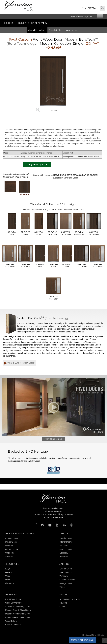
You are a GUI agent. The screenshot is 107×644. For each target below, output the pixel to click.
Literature (9, 583)
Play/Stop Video (54, 439)
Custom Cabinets (67, 580)
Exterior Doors (16, 23)
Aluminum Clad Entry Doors (18, 607)
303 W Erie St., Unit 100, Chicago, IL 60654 (54, 514)
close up (24, 188)
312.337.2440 (90, 8)
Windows (9, 546)
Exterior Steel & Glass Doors (18, 610)
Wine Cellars (11, 621)
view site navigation (81, 16)
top (105, 640)
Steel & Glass (56, 30)
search (102, 8)
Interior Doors (11, 542)
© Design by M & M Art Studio (93, 635)
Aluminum (72, 30)
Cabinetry (10, 553)
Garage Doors (12, 549)
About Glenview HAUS (70, 599)
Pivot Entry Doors (13, 599)
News (8, 580)
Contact (63, 607)
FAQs (8, 569)
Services (9, 557)
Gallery (8, 572)
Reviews (63, 603)
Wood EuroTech (37, 30)
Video (8, 576)
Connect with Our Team (82, 640)
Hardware (64, 557)
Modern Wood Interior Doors (18, 614)
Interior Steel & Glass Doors (18, 617)
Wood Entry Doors (13, 603)
